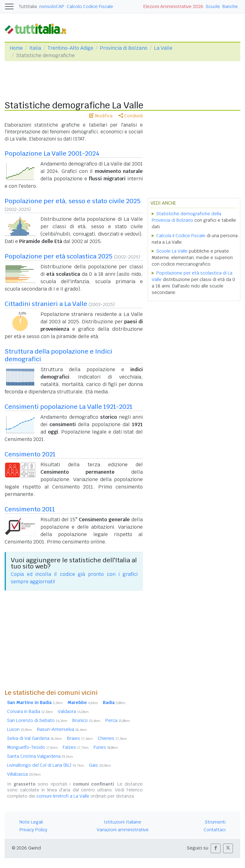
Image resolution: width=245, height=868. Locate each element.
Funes (106, 747)
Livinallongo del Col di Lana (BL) (46, 765)
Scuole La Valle (172, 251)
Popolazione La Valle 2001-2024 (52, 153)
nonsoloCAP (52, 6)
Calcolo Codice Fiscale (90, 6)
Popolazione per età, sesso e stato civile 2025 (73, 201)
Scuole (213, 6)
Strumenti (215, 822)
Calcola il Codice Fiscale (181, 236)
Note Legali (31, 822)
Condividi (131, 116)
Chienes (112, 738)
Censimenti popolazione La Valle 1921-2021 (69, 407)
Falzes (76, 747)
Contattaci (215, 830)
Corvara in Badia (30, 711)
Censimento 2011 (30, 509)
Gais (100, 765)
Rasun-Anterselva (62, 729)
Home (16, 48)
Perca (118, 720)
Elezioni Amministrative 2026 (173, 6)
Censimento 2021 (30, 454)
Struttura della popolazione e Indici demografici (58, 355)
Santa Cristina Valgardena (40, 756)
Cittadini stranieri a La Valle (46, 304)
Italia (35, 48)
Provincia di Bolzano (124, 48)
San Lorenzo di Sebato (37, 720)
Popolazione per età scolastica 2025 (59, 256)
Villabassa (24, 774)
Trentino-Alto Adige (70, 48)
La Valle (163, 48)
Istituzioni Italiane (122, 822)
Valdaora (73, 711)
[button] (216, 848)
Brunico (86, 720)
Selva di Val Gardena (35, 738)
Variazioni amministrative (123, 830)
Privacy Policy (33, 830)
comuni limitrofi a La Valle (63, 796)
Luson (20, 729)
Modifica (101, 116)
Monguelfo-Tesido (32, 747)
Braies (80, 738)
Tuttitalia (28, 6)
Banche (230, 6)
